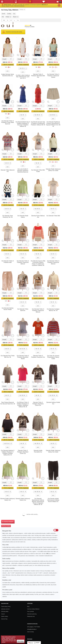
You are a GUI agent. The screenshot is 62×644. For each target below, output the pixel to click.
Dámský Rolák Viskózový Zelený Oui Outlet (53, 170)
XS (4, 20)
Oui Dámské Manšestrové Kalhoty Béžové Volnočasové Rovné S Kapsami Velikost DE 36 (38, 502)
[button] (23, 68)
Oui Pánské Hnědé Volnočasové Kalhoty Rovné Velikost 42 (53, 500)
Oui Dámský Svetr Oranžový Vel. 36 (8, 216)
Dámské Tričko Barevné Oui (8, 171)
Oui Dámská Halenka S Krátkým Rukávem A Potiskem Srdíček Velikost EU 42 (8, 453)
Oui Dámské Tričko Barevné (23, 310)
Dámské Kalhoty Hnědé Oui (53, 403)
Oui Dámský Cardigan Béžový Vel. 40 (53, 310)
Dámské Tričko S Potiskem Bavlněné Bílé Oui (38, 76)
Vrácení (3, 614)
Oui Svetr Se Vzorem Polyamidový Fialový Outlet (53, 357)
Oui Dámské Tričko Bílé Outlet (38, 171)
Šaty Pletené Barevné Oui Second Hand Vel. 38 (8, 403)
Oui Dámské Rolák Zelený (23, 216)
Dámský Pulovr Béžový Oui (38, 216)
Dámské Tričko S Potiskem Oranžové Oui (38, 356)
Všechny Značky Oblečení (33, 609)
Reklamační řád (31, 616)
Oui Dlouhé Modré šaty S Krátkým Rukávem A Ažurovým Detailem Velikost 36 (23, 124)
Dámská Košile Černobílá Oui (38, 451)
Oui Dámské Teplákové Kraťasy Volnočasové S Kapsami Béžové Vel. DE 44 (53, 124)
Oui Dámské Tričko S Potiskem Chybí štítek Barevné (8, 122)
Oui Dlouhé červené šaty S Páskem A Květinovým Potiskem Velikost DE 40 (38, 123)
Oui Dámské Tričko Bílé (53, 216)
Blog (28, 606)
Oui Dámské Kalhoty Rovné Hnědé (8, 309)
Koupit (4, 59)
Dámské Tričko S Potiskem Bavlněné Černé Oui (38, 404)
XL (18, 20)
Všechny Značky (6, 526)
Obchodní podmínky (32, 614)
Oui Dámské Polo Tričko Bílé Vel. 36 (8, 356)
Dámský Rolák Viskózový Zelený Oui (8, 499)
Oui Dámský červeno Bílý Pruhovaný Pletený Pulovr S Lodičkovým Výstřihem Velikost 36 (38, 263)
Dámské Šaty (4, 619)
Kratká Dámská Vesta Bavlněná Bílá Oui (8, 75)
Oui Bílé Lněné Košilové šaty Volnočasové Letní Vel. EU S (23, 77)
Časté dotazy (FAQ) (6, 606)
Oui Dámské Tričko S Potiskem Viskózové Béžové (23, 262)
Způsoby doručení (5, 609)
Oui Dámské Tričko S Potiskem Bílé (8, 262)
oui (8, 71)
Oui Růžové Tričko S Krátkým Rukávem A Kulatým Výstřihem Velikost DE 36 (23, 405)
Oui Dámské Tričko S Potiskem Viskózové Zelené (53, 76)
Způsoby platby (5, 611)
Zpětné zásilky (5, 616)
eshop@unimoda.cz (32, 629)
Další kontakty (31, 632)
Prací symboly (31, 611)
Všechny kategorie (8, 522)
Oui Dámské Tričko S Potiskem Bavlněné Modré (23, 357)
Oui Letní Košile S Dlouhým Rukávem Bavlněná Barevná (23, 171)
